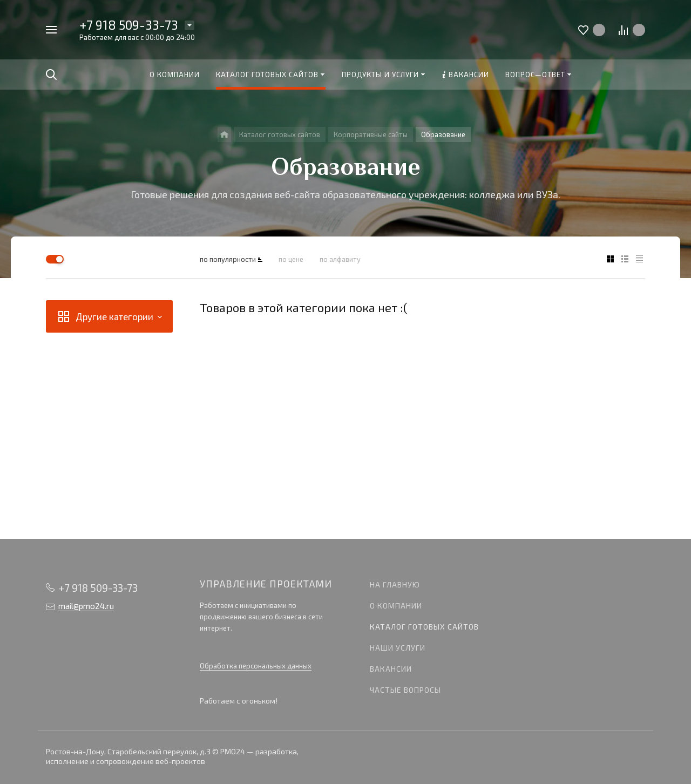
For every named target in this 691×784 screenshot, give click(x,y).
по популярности (228, 259)
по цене (291, 259)
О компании (396, 606)
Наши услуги (398, 648)
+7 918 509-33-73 (129, 25)
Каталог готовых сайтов (424, 627)
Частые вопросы (405, 690)
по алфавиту (340, 259)
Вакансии (391, 669)
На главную (395, 584)
